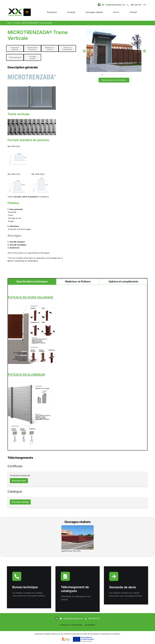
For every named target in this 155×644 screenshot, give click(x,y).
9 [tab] (128, 75)
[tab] (32, 282)
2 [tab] (105, 75)
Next (144, 51)
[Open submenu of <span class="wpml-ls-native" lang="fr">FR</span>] (146, 5)
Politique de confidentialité (71, 625)
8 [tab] (125, 75)
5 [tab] (115, 75)
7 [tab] (121, 75)
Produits (17, 23)
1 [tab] (102, 74)
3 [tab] (108, 75)
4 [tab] (112, 75)
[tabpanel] (114, 51)
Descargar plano (19, 481)
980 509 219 (136, 5)
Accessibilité (90, 625)
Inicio (10, 23)
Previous (84, 51)
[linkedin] (99, 5)
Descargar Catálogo (20, 502)
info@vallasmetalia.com (115, 5)
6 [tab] (118, 75)
